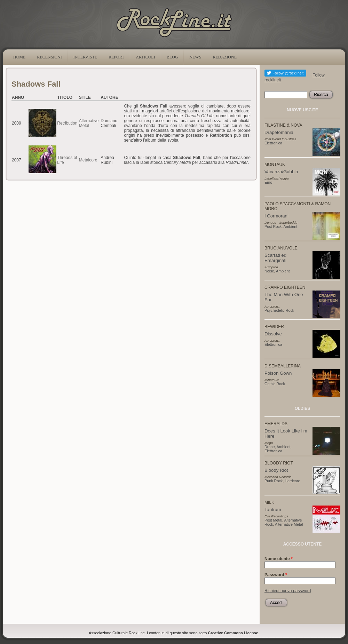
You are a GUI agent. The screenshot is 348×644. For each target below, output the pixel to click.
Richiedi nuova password (288, 591)
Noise (269, 271)
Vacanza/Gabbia (281, 172)
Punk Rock (274, 481)
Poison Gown (278, 373)
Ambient (291, 226)
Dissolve (273, 334)
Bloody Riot (276, 470)
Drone (270, 447)
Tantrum (273, 510)
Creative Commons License (233, 633)
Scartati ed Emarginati (275, 258)
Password (276, 575)
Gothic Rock (275, 384)
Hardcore (292, 481)
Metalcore (88, 160)
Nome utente (279, 559)
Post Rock (273, 226)
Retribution (67, 123)
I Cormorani (276, 216)
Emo (268, 182)
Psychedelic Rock (279, 310)
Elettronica (273, 143)
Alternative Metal (89, 123)
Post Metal (273, 520)
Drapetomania (279, 132)
